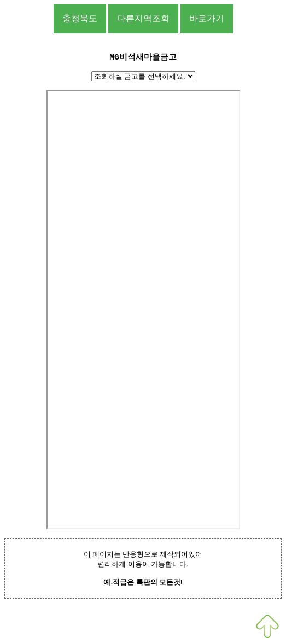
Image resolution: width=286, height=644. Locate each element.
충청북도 (80, 18)
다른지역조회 (143, 18)
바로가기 (207, 18)
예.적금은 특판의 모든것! (143, 582)
